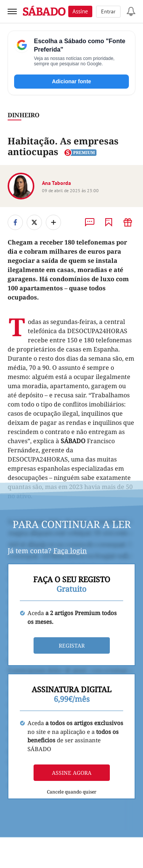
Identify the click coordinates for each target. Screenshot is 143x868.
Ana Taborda (56, 183)
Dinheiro (24, 115)
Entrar (108, 11)
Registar (72, 645)
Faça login (70, 551)
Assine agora (72, 773)
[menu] (12, 11)
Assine (80, 11)
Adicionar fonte (71, 81)
